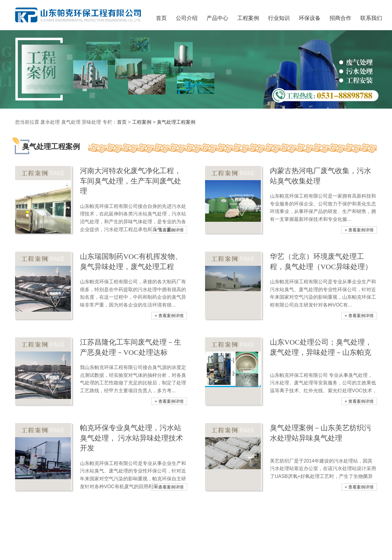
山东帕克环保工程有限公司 (79, 15)
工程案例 (142, 122)
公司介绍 (187, 18)
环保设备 (310, 18)
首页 (122, 122)
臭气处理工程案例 (176, 122)
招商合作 (340, 18)
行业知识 (279, 18)
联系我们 (371, 18)
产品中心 (217, 18)
